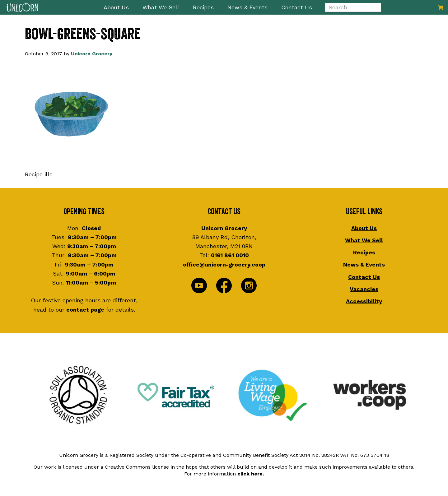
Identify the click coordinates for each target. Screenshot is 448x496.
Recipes (364, 252)
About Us (364, 228)
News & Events (364, 264)
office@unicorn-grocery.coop (224, 264)
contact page (85, 310)
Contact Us (364, 277)
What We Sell (364, 240)
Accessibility (364, 301)
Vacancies (364, 289)
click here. (251, 474)
